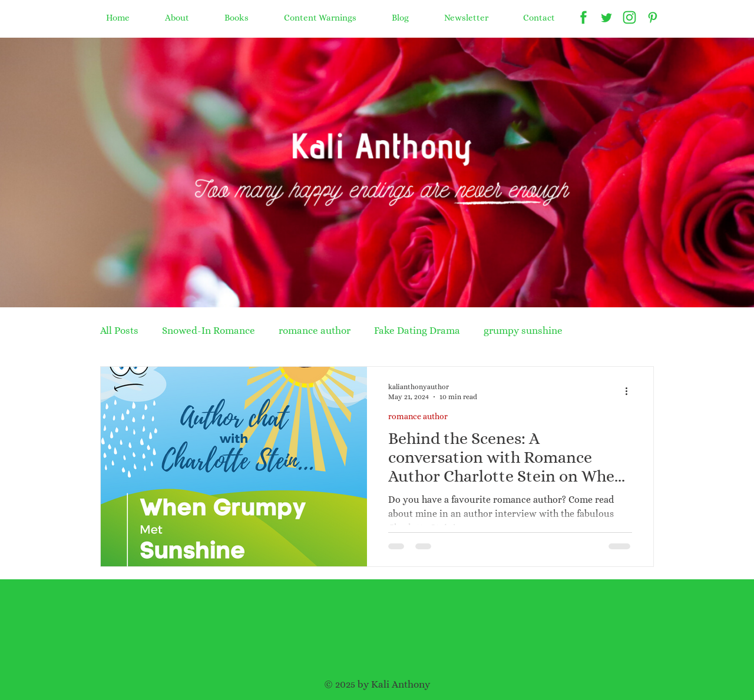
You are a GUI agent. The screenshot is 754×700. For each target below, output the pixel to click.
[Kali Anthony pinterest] (652, 17)
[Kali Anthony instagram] (629, 17)
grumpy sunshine (523, 331)
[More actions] (630, 391)
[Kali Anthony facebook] (583, 17)
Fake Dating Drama (417, 331)
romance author (315, 331)
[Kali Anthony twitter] (606, 17)
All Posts (119, 331)
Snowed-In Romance (209, 331)
